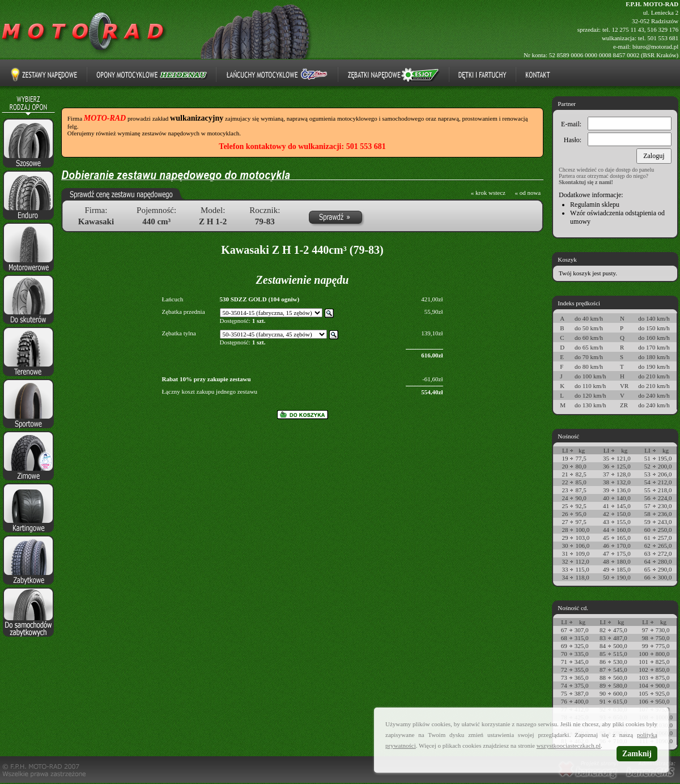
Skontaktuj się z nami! (586, 182)
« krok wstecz (488, 193)
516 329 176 (663, 29)
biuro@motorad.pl (655, 46)
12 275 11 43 (628, 29)
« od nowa (528, 193)
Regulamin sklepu (595, 204)
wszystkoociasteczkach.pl (569, 745)
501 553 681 (663, 38)
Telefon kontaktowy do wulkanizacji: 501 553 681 (302, 146)
